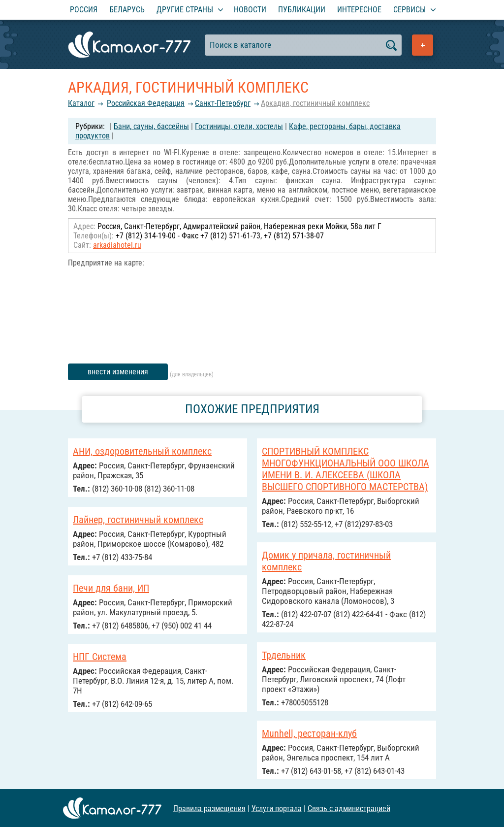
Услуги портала (277, 808)
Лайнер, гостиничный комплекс (138, 520)
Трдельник (284, 655)
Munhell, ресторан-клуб (309, 733)
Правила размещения (209, 808)
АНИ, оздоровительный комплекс (142, 451)
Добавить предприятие (423, 45)
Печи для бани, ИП (111, 588)
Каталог (81, 103)
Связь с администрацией (349, 808)
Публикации (302, 10)
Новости (250, 10)
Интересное (359, 10)
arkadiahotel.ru (117, 245)
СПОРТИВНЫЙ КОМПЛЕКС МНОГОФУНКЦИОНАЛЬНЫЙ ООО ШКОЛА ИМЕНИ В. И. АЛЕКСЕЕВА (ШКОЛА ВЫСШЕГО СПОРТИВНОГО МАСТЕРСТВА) (346, 469)
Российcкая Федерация (146, 103)
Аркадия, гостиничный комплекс (315, 103)
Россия (84, 10)
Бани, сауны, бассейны (151, 126)
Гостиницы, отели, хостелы (239, 126)
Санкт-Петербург (223, 103)
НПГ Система (100, 657)
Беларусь (127, 10)
